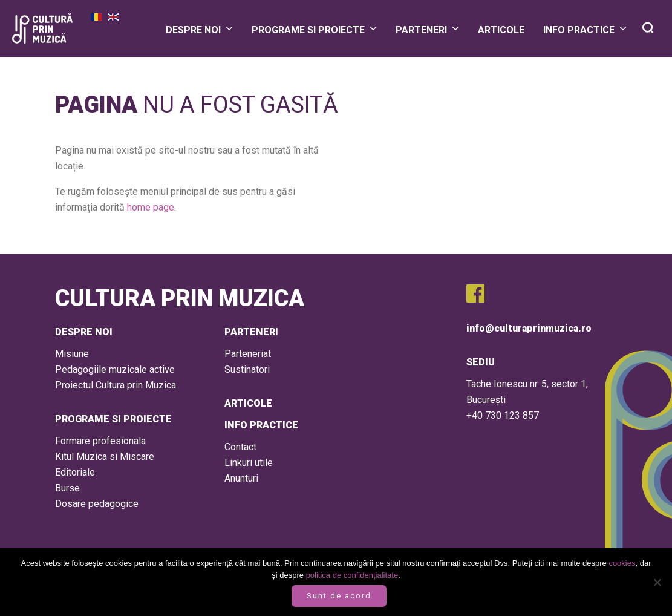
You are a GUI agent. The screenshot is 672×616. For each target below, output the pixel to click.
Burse (67, 488)
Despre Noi (193, 30)
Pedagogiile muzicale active (115, 369)
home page (151, 207)
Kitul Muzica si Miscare (105, 457)
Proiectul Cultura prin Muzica (116, 385)
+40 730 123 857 (503, 415)
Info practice (579, 30)
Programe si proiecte (308, 30)
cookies (622, 563)
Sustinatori (247, 369)
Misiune (72, 354)
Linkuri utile (249, 463)
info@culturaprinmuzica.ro (529, 328)
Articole (501, 30)
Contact (240, 447)
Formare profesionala (100, 441)
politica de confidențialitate (352, 575)
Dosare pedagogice (97, 504)
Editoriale (75, 472)
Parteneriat (248, 354)
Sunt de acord (339, 596)
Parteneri (421, 30)
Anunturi (241, 478)
